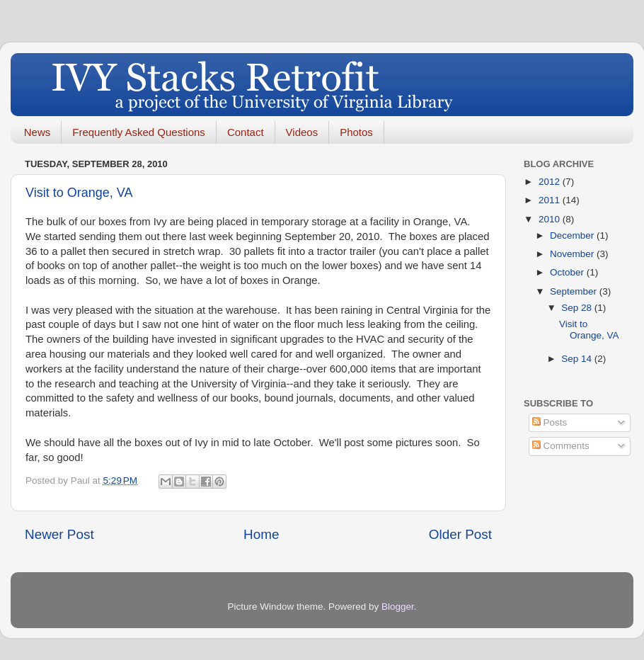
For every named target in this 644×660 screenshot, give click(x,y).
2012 (551, 182)
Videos (302, 132)
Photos (356, 132)
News (38, 132)
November (573, 254)
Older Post (460, 534)
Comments (561, 446)
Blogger (398, 607)
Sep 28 (578, 308)
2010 (551, 219)
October (568, 272)
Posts (550, 422)
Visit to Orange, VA (79, 193)
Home (261, 534)
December (573, 235)
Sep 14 (578, 359)
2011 (551, 200)
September (575, 291)
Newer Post (59, 534)
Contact (246, 132)
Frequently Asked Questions (139, 132)
